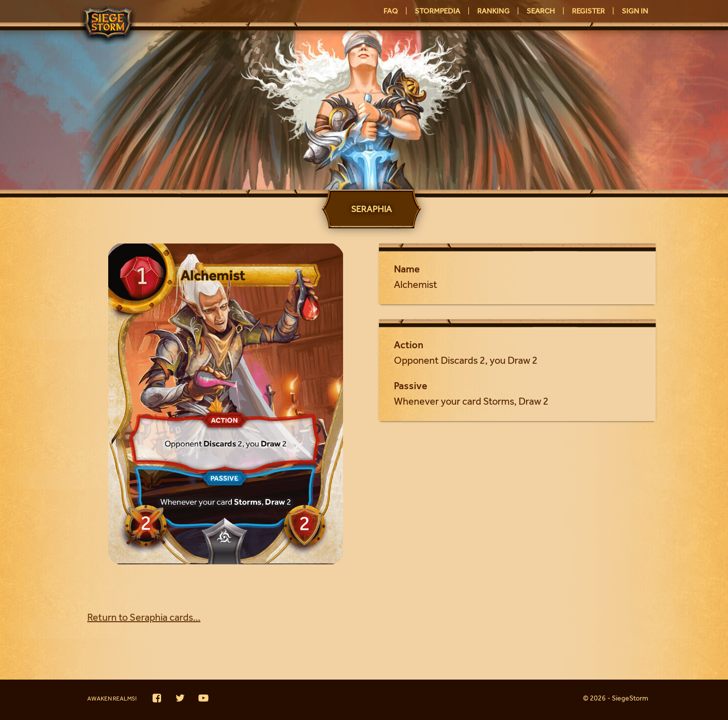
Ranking (493, 12)
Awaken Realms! (112, 700)
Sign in (635, 12)
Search (541, 12)
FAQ (391, 12)
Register (588, 12)
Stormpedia (438, 12)
